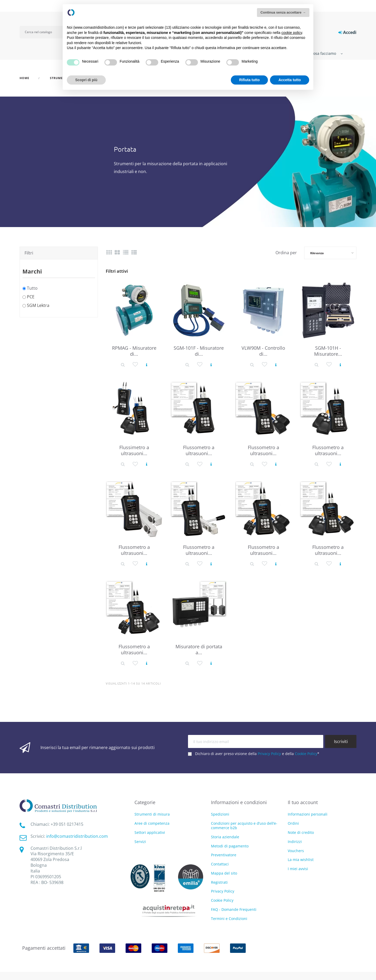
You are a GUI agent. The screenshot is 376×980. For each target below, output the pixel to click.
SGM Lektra (38, 305)
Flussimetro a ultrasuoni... (134, 450)
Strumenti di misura (152, 814)
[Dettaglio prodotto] (123, 364)
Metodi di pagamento (230, 846)
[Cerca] (45, 32)
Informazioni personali (308, 814)
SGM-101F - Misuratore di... (199, 351)
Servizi (140, 842)
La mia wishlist (301, 860)
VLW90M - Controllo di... (263, 351)
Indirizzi (295, 842)
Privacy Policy (269, 754)
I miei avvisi (298, 869)
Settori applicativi (150, 833)
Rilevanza (317, 253)
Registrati (219, 882)
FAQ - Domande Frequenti (234, 909)
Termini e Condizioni (229, 919)
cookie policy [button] (292, 33)
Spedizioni (220, 814)
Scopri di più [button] (86, 80)
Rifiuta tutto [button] (249, 80)
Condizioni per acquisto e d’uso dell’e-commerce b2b (244, 825)
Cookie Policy (306, 754)
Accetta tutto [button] (290, 80)
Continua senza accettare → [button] (283, 12)
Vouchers (296, 851)
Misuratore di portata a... (199, 649)
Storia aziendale (225, 837)
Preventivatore (224, 855)
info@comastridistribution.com (77, 836)
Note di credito (301, 832)
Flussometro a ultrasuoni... (199, 450)
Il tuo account (303, 802)
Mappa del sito (224, 873)
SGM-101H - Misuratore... (328, 351)
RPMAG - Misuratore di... (134, 351)
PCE (31, 297)
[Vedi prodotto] (147, 364)
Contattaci (220, 864)
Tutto (32, 288)
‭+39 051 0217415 (67, 824)
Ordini (293, 823)
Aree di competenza (152, 824)
